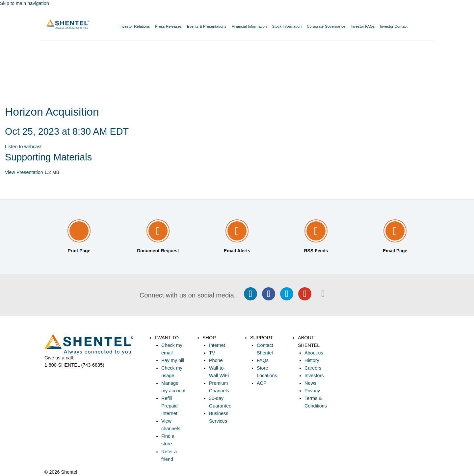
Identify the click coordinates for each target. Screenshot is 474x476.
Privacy (312, 391)
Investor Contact (394, 26)
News (310, 383)
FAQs (263, 360)
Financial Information (249, 26)
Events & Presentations (207, 26)
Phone (216, 360)
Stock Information (287, 26)
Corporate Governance (326, 26)
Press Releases (168, 26)
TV (212, 353)
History (312, 360)
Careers (313, 368)
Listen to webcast (23, 147)
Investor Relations (135, 26)
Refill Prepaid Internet (170, 406)
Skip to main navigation (25, 3)
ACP (262, 383)
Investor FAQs (363, 26)
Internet (217, 345)
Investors (314, 376)
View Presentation (24, 172)
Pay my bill (173, 360)
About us (314, 353)
